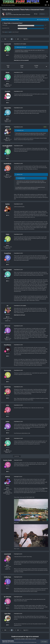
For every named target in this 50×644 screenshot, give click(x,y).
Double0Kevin (8, 164)
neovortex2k (7, 554)
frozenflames (7, 345)
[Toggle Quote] (16, 47)
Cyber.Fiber (7, 614)
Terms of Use (5, 642)
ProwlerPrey (7, 253)
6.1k (8, 281)
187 (8, 382)
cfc (7, 306)
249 (8, 103)
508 (8, 398)
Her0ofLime (7, 387)
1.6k (8, 175)
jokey (7, 405)
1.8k (8, 215)
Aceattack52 (8, 44)
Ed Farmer (8, 326)
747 (8, 55)
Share (36, 14)
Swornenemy (7, 370)
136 (8, 265)
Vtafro (8, 234)
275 (8, 472)
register (10, 32)
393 (8, 119)
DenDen (7, 204)
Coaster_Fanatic (8, 460)
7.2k (8, 608)
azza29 (8, 438)
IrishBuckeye (7, 577)
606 (8, 625)
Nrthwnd (7, 477)
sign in (6, 32)
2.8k (8, 433)
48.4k (8, 138)
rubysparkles (7, 108)
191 (8, 588)
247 (8, 565)
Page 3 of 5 (26, 39)
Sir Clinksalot (7, 597)
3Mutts (7, 72)
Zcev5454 (8, 91)
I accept (44, 642)
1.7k (8, 337)
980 (8, 84)
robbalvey (9, 13)
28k (8, 488)
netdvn (7, 422)
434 (8, 158)
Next (18, 39)
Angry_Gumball (7, 270)
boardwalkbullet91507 (7, 146)
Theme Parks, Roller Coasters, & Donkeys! (22, 15)
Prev (5, 39)
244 (8, 356)
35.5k (8, 317)
